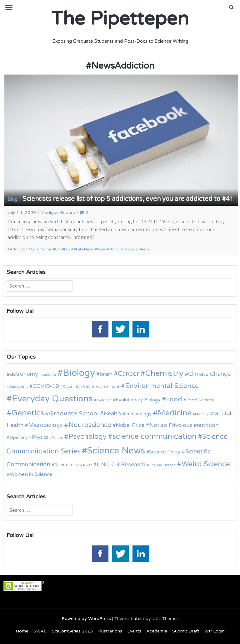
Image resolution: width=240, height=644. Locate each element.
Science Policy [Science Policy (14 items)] (165, 452)
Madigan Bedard (58, 213)
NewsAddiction (111, 249)
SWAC (40, 631)
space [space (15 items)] (85, 465)
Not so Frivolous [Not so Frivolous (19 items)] (171, 425)
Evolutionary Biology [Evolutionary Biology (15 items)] (138, 400)
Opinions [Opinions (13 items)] (19, 437)
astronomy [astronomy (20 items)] (24, 374)
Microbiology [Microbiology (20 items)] (45, 425)
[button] (231, 7)
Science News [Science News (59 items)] (116, 451)
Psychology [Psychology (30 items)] (87, 437)
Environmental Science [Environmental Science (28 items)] (162, 386)
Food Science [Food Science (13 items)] (200, 400)
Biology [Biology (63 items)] (79, 373)
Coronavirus (41, 249)
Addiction (19, 249)
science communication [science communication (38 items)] (155, 436)
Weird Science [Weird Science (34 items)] (206, 464)
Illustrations (110, 631)
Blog (12, 199)
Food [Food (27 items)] (174, 399)
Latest (138, 619)
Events (134, 631)
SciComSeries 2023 (72, 631)
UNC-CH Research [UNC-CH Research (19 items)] (121, 465)
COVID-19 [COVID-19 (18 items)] (46, 386)
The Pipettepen (120, 19)
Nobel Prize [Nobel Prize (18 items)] (130, 425)
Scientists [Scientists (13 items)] (65, 465)
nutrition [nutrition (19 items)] (208, 425)
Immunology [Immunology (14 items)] (138, 414)
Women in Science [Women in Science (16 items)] (31, 474)
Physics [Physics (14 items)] (40, 437)
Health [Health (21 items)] (112, 414)
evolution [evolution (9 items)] (104, 400)
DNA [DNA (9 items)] (87, 387)
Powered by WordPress (86, 619)
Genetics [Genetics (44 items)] (28, 413)
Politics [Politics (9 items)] (57, 438)
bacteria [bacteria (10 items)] (49, 375)
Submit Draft (186, 631)
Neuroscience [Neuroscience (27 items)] (90, 425)
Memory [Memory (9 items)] (202, 414)
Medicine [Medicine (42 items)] (175, 413)
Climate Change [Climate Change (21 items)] (209, 374)
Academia (157, 631)
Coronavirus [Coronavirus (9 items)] (18, 387)
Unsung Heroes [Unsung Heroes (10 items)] (162, 465)
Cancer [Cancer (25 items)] (128, 374)
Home (22, 631)
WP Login (215, 631)
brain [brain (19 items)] (106, 374)
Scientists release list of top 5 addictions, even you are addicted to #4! (127, 199)
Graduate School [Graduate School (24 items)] (74, 414)
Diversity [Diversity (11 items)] (71, 387)
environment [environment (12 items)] (107, 387)
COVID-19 (64, 249)
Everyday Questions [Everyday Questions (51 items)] (52, 399)
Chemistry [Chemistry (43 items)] (164, 373)
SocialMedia (139, 249)
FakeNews (85, 249)
